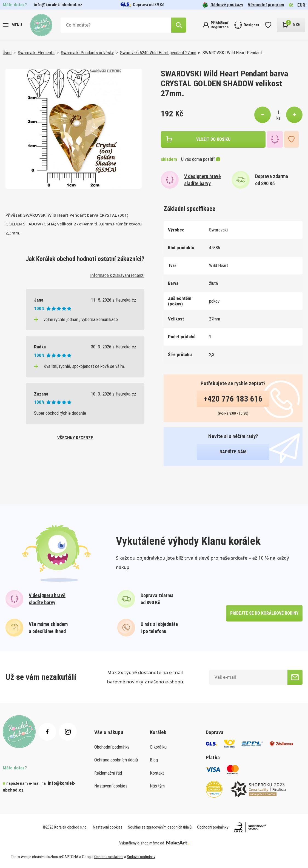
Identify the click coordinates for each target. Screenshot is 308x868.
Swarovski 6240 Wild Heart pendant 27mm (158, 53)
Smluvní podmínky (141, 857)
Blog (154, 760)
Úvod (7, 53)
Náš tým (157, 786)
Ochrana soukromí (109, 857)
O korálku (158, 747)
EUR (301, 5)
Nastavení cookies (111, 786)
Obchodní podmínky (112, 747)
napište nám (233, 452)
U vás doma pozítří (201, 159)
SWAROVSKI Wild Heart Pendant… (233, 53)
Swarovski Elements (36, 53)
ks (279, 118)
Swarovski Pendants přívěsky (87, 53)
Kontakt (157, 773)
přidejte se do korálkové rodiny (264, 613)
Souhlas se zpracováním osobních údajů (160, 827)
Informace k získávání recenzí (117, 275)
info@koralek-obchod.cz (58, 5)
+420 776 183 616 (233, 399)
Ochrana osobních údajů (116, 760)
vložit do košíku (213, 139)
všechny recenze (75, 438)
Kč (291, 5)
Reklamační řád (108, 773)
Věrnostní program (266, 5)
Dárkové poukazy (223, 5)
